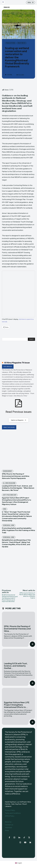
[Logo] (4, 2)
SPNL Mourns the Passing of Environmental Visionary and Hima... (17, 629)
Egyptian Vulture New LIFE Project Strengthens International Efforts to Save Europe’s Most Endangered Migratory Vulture (17, 501)
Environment (8, 471)
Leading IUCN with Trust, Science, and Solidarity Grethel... (16, 666)
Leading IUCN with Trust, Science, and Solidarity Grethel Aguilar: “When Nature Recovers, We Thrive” (18, 488)
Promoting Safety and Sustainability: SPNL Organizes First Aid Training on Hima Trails (18, 530)
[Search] (31, 339)
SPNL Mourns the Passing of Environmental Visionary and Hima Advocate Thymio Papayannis (16, 476)
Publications (11, 43)
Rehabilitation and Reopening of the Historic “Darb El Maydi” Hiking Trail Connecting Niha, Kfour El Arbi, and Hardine (16, 543)
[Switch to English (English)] (18, 863)
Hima (5, 509)
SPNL (11, 75)
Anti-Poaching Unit (10, 495)
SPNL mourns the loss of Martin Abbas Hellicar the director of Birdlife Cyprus (27, 595)
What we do (22, 43)
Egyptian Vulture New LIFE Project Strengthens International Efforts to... (17, 705)
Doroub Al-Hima (9, 525)
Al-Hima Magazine (9, 483)
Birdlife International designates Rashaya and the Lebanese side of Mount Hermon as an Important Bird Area (10, 598)
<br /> (18, 294)
